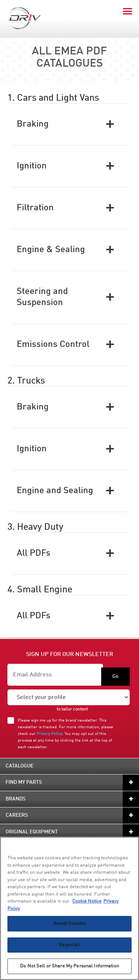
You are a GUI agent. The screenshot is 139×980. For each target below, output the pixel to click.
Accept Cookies (70, 924)
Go (115, 676)
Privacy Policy (49, 734)
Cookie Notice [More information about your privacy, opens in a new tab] (87, 901)
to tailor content (72, 709)
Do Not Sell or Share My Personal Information (69, 966)
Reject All (69, 945)
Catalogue (19, 766)
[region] (69, 908)
